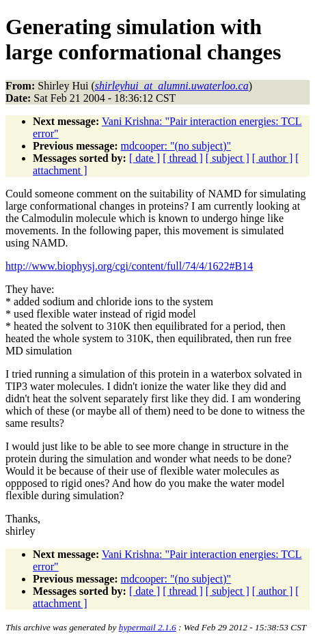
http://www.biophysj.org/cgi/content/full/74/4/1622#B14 (129, 266)
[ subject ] (228, 158)
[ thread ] (183, 158)
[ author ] (273, 158)
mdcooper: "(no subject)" (176, 146)
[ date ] (145, 158)
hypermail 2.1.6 (148, 627)
